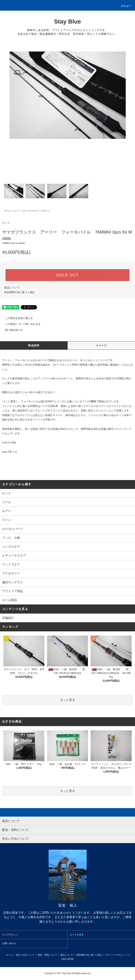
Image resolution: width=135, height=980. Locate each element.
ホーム (7, 211)
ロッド (17, 211)
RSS (64, 959)
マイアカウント (10, 935)
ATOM (71, 959)
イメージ (101, 345)
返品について (12, 288)
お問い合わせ (9, 943)
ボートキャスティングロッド (37, 211)
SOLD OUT (67, 275)
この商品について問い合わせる (20, 324)
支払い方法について (25, 955)
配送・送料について (48, 955)
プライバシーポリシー (115, 955)
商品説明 (34, 345)
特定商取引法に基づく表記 (19, 292)
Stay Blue (68, 22)
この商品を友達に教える (16, 318)
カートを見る (77, 935)
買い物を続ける (11, 330)
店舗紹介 (8, 618)
